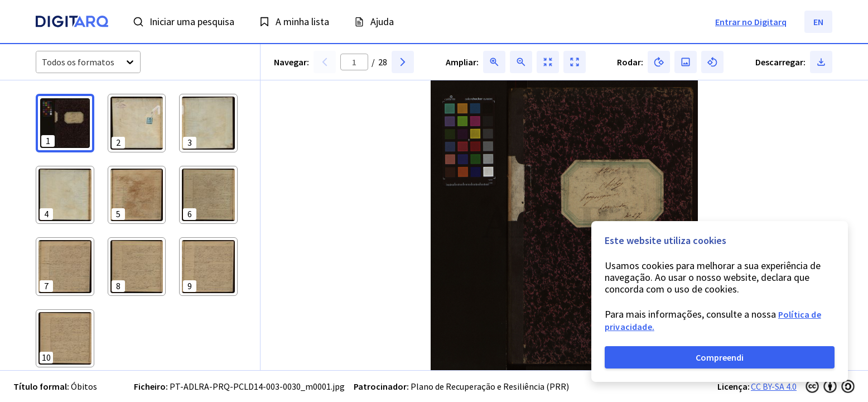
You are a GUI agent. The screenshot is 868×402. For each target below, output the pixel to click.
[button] (65, 123)
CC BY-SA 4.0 (774, 386)
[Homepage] (72, 23)
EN (818, 22)
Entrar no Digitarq (751, 22)
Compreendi (720, 357)
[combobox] (43, 62)
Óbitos (84, 386)
